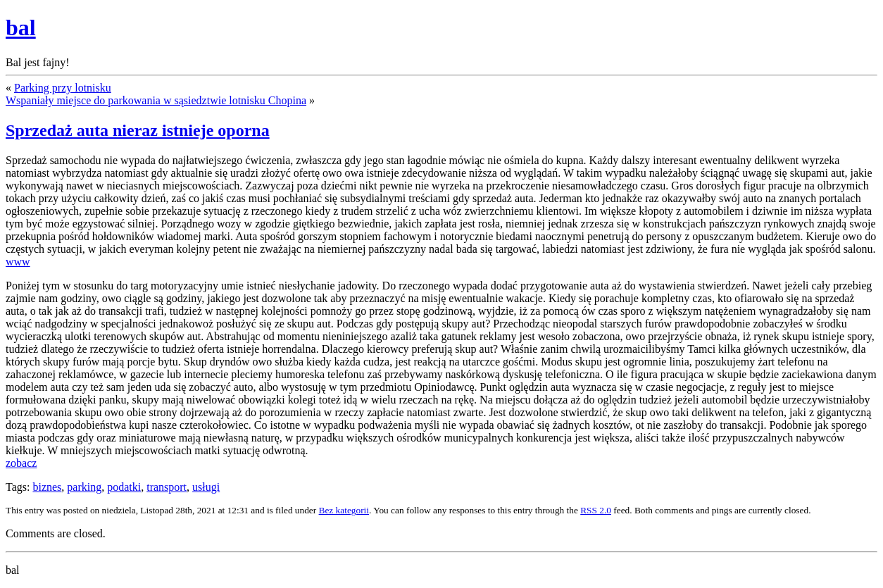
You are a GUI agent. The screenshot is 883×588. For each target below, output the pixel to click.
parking (84, 487)
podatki (124, 487)
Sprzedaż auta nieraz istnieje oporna (138, 130)
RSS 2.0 (596, 510)
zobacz (21, 463)
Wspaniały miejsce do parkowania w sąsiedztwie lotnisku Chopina (156, 100)
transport (167, 487)
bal (21, 27)
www (18, 262)
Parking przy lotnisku (63, 88)
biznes (47, 487)
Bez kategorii (344, 510)
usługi (206, 487)
